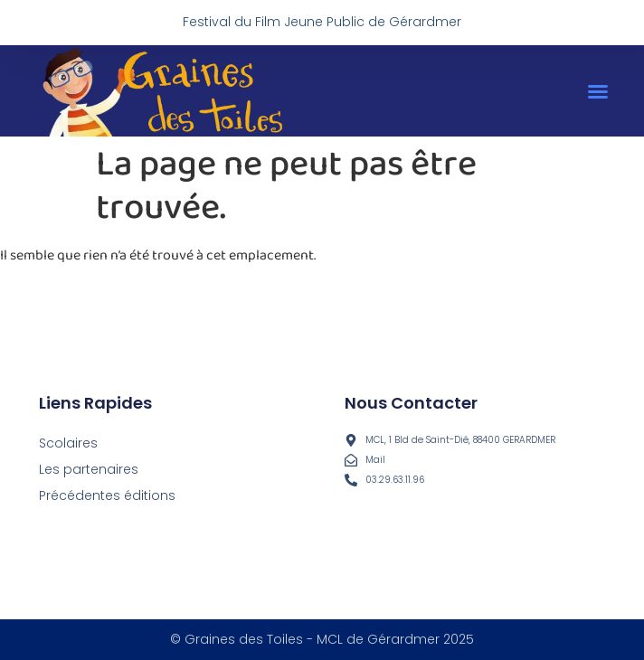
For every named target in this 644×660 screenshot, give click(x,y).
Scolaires (68, 443)
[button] (598, 91)
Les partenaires (89, 469)
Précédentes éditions (107, 495)
